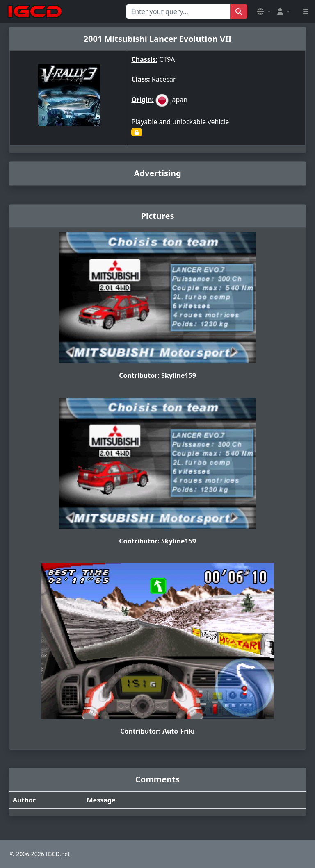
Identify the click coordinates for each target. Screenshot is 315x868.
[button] (264, 11)
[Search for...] (178, 11)
